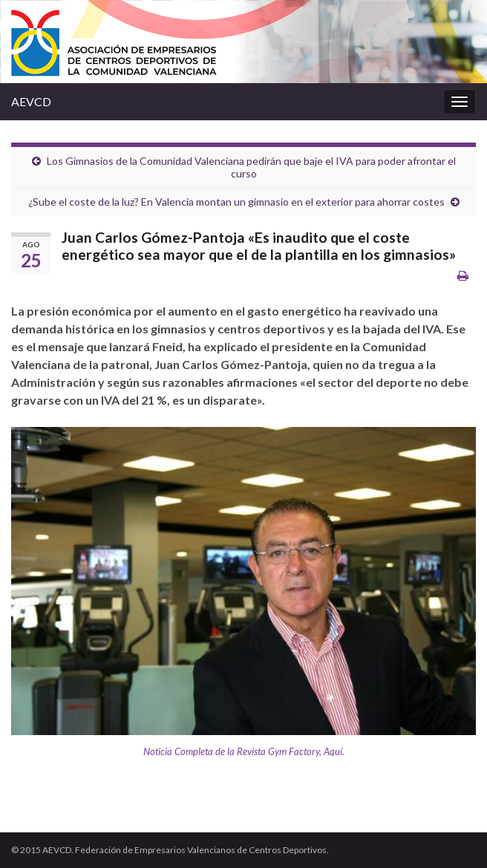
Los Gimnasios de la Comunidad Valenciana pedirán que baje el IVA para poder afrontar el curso (251, 167)
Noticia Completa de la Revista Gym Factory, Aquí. (244, 751)
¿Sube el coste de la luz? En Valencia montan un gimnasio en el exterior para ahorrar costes (236, 202)
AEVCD (31, 101)
